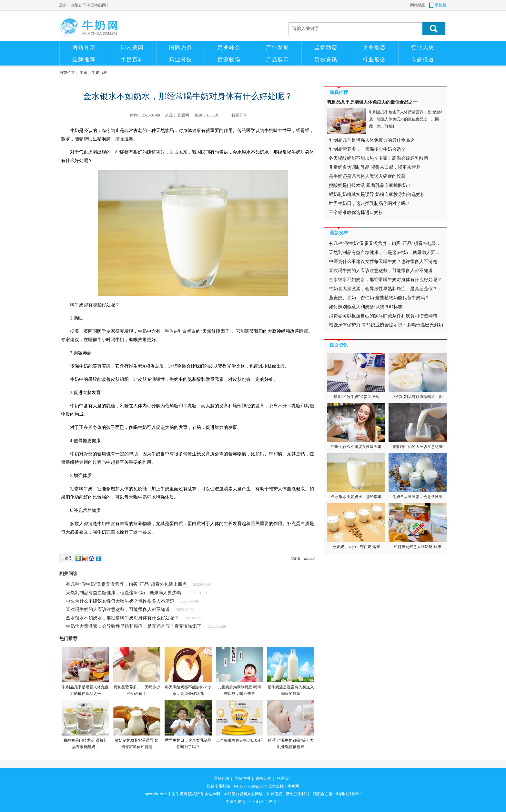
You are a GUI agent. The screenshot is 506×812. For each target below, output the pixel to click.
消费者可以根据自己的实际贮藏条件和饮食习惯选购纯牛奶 (388, 316)
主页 (84, 73)
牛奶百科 (132, 60)
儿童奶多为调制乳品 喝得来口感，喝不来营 (239, 671)
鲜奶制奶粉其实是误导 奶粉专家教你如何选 (137, 725)
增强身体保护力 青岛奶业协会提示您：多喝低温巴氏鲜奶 (386, 325)
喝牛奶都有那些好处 (90, 305)
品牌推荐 (84, 60)
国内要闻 (132, 47)
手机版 (440, 5)
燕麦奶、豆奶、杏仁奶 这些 (356, 526)
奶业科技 (181, 60)
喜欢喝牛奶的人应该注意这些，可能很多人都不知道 (118, 609)
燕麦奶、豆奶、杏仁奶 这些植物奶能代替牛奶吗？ (379, 298)
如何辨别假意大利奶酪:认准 (418, 526)
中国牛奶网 (177, 794)
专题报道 (423, 60)
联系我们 (285, 778)
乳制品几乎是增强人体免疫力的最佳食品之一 (85, 671)
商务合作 (264, 778)
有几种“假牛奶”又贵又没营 (356, 376)
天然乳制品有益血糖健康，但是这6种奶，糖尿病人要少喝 (124, 593)
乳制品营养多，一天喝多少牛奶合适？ (137, 671)
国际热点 (181, 47)
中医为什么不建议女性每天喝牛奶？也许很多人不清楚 (120, 601)
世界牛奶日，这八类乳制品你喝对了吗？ (188, 725)
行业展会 (374, 60)
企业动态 (374, 47)
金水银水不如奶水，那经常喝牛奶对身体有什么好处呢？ (122, 618)
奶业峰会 (229, 47)
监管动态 (326, 47)
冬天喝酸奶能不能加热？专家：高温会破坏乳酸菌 (379, 158)
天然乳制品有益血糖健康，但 (418, 376)
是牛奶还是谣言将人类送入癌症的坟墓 (291, 671)
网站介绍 (221, 778)
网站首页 (84, 47)
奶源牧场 (229, 60)
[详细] (389, 126)
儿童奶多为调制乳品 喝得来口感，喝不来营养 (375, 167)
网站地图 (418, 5)
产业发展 (278, 47)
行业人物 (423, 47)
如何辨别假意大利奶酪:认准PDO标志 (366, 307)
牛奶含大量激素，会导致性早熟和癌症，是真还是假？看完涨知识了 (134, 626)
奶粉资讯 (326, 60)
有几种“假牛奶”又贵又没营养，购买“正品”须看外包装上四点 (126, 584)
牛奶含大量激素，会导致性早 (418, 476)
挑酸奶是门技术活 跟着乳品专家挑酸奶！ (85, 725)
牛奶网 (293, 786)
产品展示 (278, 60)
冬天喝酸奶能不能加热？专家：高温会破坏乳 (188, 671)
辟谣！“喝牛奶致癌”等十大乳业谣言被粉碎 (291, 725)
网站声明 (242, 778)
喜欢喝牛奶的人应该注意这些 (418, 426)
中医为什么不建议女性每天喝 (356, 426)
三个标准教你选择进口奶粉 (239, 721)
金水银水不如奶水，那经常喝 (356, 476)
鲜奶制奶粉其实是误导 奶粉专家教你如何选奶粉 (377, 194)
